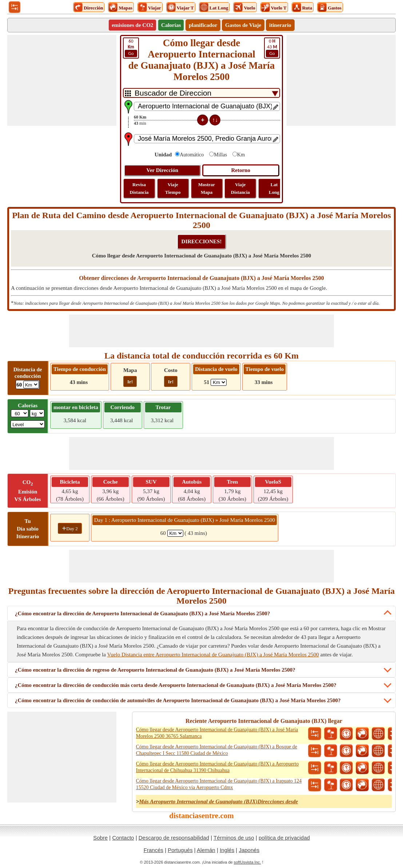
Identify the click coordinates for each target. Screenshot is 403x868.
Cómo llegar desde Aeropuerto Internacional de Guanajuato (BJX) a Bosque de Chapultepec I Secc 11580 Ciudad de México (217, 750)
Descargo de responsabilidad (174, 838)
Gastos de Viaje (243, 25)
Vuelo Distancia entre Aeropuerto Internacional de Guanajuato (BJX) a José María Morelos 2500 (213, 655)
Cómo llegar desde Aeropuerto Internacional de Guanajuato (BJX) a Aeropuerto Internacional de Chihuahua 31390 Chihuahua (217, 767)
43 (272, 48)
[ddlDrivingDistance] (31, 385)
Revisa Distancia (139, 188)
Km (241, 155)
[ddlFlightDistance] (219, 382)
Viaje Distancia (240, 188)
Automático (192, 155)
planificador (203, 25)
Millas (220, 155)
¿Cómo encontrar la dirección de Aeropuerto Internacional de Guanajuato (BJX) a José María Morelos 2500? (142, 613)
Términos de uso (234, 838)
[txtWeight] (20, 413)
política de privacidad (284, 838)
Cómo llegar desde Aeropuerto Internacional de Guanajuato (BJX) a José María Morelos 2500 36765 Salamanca (217, 733)
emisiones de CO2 (132, 25)
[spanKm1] (175, 533)
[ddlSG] (28, 424)
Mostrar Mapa (207, 188)
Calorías (171, 25)
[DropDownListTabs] (201, 93)
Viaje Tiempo (173, 188)
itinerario (280, 25)
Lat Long (274, 188)
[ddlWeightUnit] (37, 413)
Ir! (130, 382)
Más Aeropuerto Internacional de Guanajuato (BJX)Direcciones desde (218, 801)
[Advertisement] (62, 80)
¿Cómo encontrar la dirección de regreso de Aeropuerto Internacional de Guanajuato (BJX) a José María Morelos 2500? (155, 670)
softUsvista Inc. (248, 862)
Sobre (100, 838)
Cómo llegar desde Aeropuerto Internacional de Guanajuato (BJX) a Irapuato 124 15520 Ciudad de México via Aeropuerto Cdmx (219, 784)
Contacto (123, 838)
